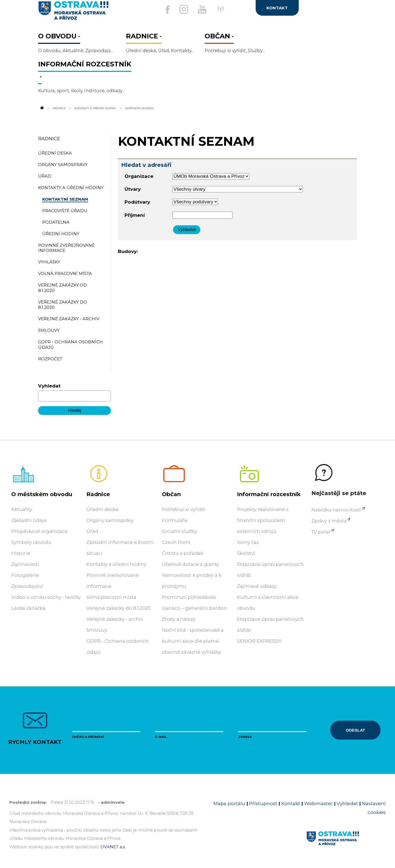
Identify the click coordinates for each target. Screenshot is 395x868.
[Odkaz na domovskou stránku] (41, 108)
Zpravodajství (27, 586)
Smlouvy (97, 630)
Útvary (133, 189)
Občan (171, 494)
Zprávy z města (329, 521)
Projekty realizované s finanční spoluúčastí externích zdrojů (263, 520)
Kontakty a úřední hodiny (95, 108)
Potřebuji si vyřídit (184, 509)
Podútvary (137, 202)
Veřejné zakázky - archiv (115, 619)
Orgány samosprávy (110, 520)
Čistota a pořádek (183, 553)
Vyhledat (49, 386)
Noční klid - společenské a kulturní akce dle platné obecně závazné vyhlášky (193, 641)
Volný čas (248, 542)
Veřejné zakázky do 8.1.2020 (118, 608)
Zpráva (245, 737)
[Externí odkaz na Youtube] (202, 9)
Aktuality (22, 509)
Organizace (139, 176)
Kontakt (291, 804)
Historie (21, 553)
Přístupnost (263, 804)
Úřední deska (102, 509)
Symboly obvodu (31, 542)
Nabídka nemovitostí (336, 510)
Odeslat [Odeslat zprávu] (356, 730)
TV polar (321, 532)
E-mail (161, 737)
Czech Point (176, 542)
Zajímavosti (25, 564)
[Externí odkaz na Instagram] (181, 9)
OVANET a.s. (113, 847)
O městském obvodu (42, 494)
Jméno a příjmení (88, 737)
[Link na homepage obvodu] (346, 845)
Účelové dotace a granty (190, 564)
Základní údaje (29, 520)
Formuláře (175, 520)
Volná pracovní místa (111, 597)
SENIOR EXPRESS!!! (259, 641)
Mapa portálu (229, 804)
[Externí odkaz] (227, 12)
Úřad (92, 531)
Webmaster (318, 804)
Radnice (59, 108)
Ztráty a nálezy (179, 619)
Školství (246, 553)
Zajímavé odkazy (257, 586)
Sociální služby (179, 531)
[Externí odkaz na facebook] (162, 10)
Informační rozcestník (269, 494)
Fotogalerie (25, 575)
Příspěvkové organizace (39, 531)
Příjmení (135, 215)
